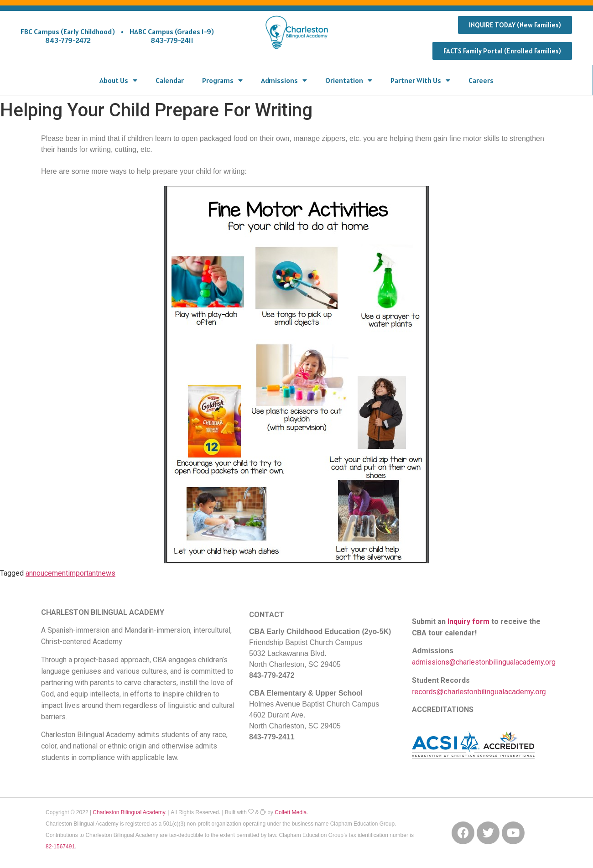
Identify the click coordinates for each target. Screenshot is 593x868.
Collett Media (291, 812)
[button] (515, 25)
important (83, 573)
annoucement (47, 573)
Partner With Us (420, 80)
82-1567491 (60, 847)
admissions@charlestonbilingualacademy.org (484, 662)
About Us (118, 80)
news (107, 573)
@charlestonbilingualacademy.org (491, 692)
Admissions (284, 80)
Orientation (349, 80)
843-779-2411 (172, 40)
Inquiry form (468, 621)
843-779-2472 (68, 40)
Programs (222, 80)
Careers (481, 80)
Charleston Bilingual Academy (129, 812)
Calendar (170, 80)
